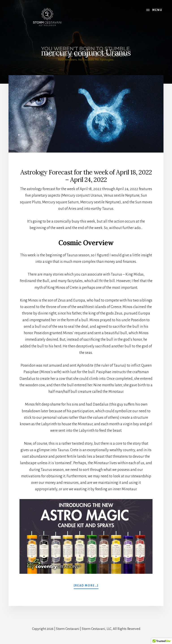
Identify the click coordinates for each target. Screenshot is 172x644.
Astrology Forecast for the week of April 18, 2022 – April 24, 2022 (86, 176)
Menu (157, 10)
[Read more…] (86, 586)
